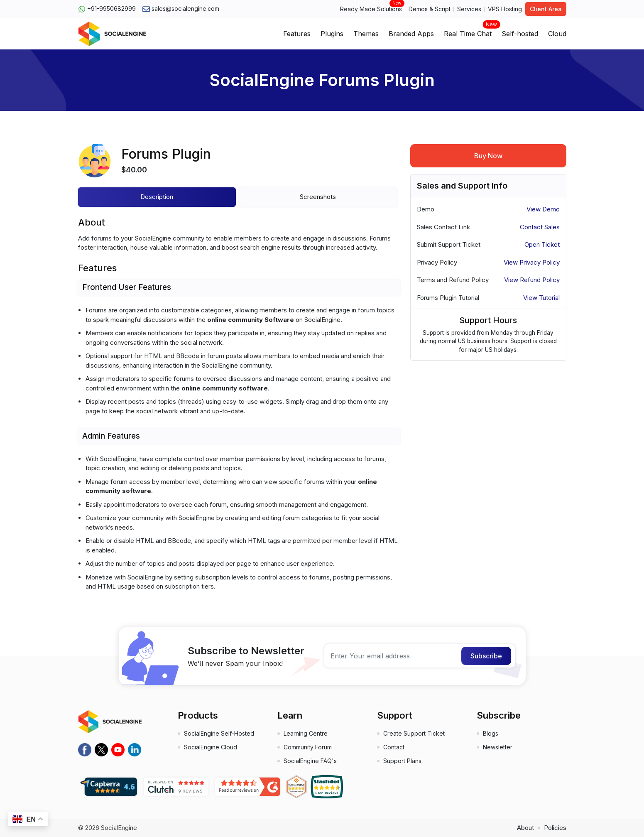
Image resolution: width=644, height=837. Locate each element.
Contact (394, 747)
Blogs (491, 733)
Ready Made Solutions (371, 9)
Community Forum (308, 747)
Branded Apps (411, 34)
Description (157, 197)
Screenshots (318, 197)
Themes (366, 34)
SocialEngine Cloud (211, 747)
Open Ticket (542, 244)
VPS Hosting (505, 9)
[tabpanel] (239, 410)
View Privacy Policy (532, 262)
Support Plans (402, 761)
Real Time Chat (468, 31)
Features (297, 34)
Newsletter (498, 747)
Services (469, 9)
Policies (555, 828)
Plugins (332, 34)
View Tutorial (541, 298)
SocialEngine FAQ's (310, 761)
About (525, 828)
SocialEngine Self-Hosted (219, 733)
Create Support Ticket (414, 733)
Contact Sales (540, 227)
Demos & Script (430, 9)
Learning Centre (306, 733)
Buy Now (488, 156)
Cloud (557, 34)
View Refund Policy (532, 280)
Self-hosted (520, 34)
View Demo (543, 209)
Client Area (546, 9)
